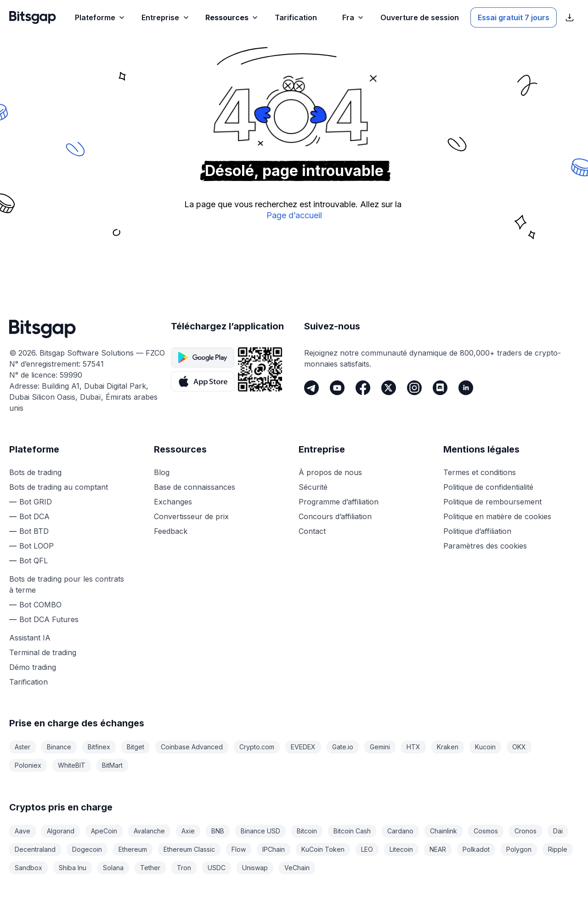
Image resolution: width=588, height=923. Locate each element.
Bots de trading (35, 472)
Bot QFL (34, 561)
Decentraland (35, 849)
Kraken (448, 747)
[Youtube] (337, 388)
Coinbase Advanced (192, 747)
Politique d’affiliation (477, 531)
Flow (239, 849)
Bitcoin (307, 831)
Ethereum (133, 849)
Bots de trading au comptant (59, 487)
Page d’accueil (294, 215)
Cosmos (486, 831)
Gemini (380, 747)
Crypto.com (257, 747)
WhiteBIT (72, 765)
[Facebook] (363, 388)
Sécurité (313, 487)
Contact (312, 531)
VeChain (297, 868)
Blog (162, 472)
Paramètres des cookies (485, 546)
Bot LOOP (37, 546)
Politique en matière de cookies (497, 516)
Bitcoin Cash (352, 831)
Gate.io (343, 747)
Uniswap (255, 868)
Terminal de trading (43, 652)
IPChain (274, 849)
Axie (188, 831)
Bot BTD (34, 531)
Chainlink (444, 831)
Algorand (61, 831)
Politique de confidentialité (488, 487)
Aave (23, 831)
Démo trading (33, 667)
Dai (558, 831)
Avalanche (149, 831)
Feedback (171, 531)
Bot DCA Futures (49, 619)
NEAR (438, 849)
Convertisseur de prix (191, 516)
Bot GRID (36, 502)
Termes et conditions (480, 472)
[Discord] (440, 388)
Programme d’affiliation (339, 502)
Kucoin (485, 747)
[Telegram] (311, 388)
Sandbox (28, 868)
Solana (113, 868)
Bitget (136, 747)
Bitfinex (99, 747)
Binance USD (260, 831)
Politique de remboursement (492, 502)
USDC (217, 868)
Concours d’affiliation (335, 516)
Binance (59, 747)
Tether (150, 868)
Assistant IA (30, 638)
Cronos (526, 831)
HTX (413, 747)
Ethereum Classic (189, 849)
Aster (23, 747)
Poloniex (28, 765)
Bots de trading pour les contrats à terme (67, 584)
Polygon (519, 849)
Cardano (400, 831)
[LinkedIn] (466, 388)
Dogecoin (87, 849)
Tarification (28, 682)
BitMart (112, 765)
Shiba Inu (73, 868)
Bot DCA (34, 516)
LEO (367, 849)
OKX (519, 747)
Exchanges (173, 502)
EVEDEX (303, 747)
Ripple (558, 849)
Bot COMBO (40, 605)
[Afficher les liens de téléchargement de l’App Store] (570, 17)
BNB (218, 831)
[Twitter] (389, 388)
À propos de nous (330, 472)
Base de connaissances (195, 487)
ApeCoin (104, 831)
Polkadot (476, 849)
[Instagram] (414, 388)
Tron (184, 868)
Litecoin (401, 849)
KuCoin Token (323, 849)
